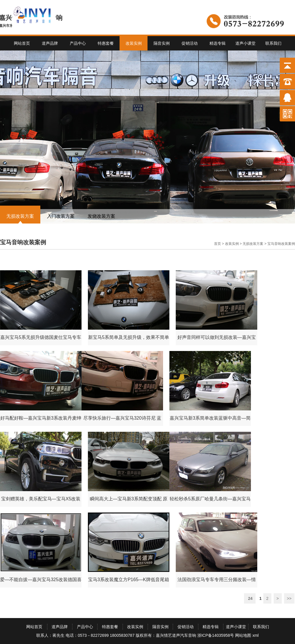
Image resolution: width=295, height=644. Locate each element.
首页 (218, 244)
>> (289, 598)
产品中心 (78, 43)
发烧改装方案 (101, 216)
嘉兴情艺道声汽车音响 (176, 635)
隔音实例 (162, 43)
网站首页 (22, 43)
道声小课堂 (245, 43)
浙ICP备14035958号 (216, 635)
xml (256, 635)
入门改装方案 (61, 216)
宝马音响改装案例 (281, 244)
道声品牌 (50, 43)
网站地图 (243, 635)
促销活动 (190, 43)
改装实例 (134, 43)
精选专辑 (218, 43)
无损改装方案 (20, 216)
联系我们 (273, 43)
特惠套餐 (106, 43)
